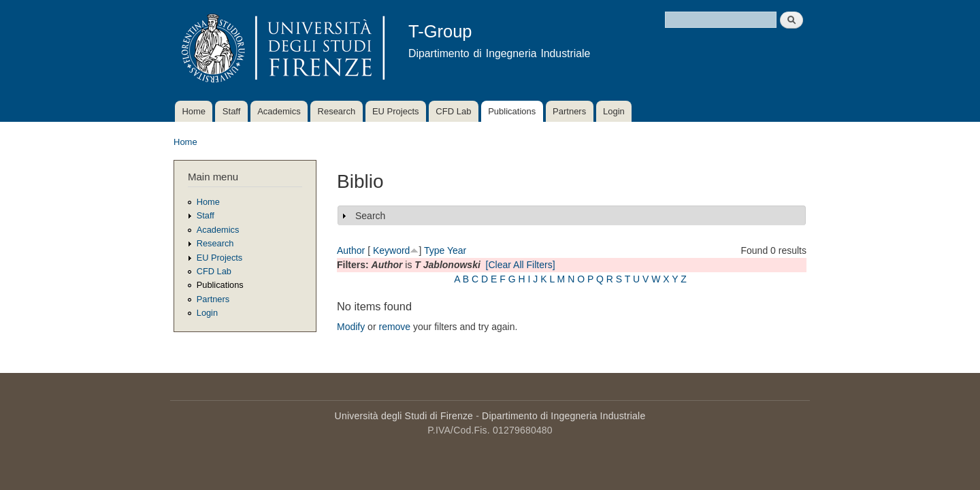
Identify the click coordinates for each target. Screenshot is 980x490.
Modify (351, 327)
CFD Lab (453, 111)
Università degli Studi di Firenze (404, 416)
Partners (569, 111)
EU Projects (396, 111)
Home (194, 111)
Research (337, 111)
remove (394, 327)
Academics (279, 111)
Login (614, 111)
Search (370, 216)
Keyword (391, 250)
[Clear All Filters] (521, 265)
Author (351, 250)
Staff (232, 111)
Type (434, 250)
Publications (512, 111)
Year (457, 250)
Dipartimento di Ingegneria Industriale (563, 416)
